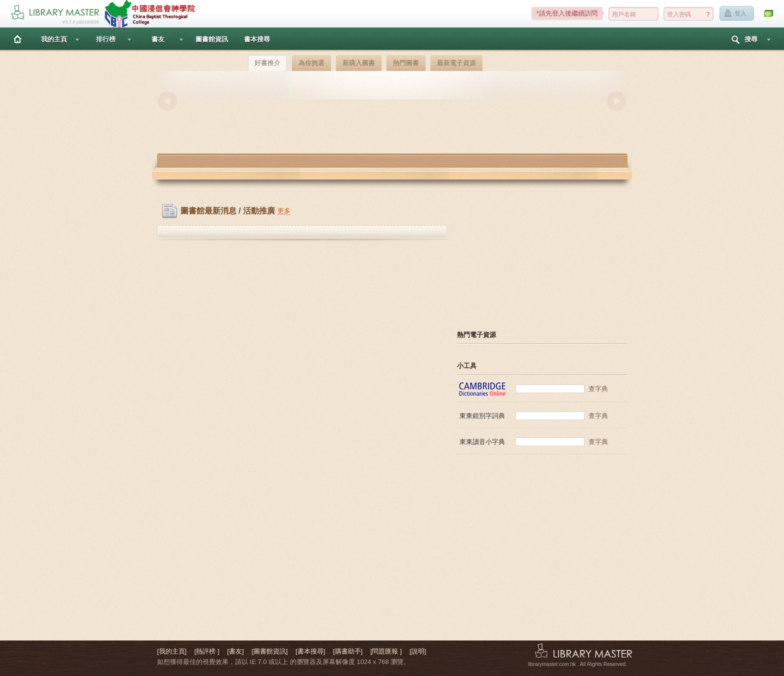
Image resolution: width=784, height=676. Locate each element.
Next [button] (616, 101)
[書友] (235, 651)
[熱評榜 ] (207, 651)
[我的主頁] (172, 651)
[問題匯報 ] (386, 651)
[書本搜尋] (310, 651)
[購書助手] (348, 651)
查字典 (598, 389)
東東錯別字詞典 (482, 416)
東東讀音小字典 (482, 442)
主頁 (17, 39)
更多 (284, 211)
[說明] (418, 651)
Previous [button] (167, 101)
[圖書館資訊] (269, 651)
